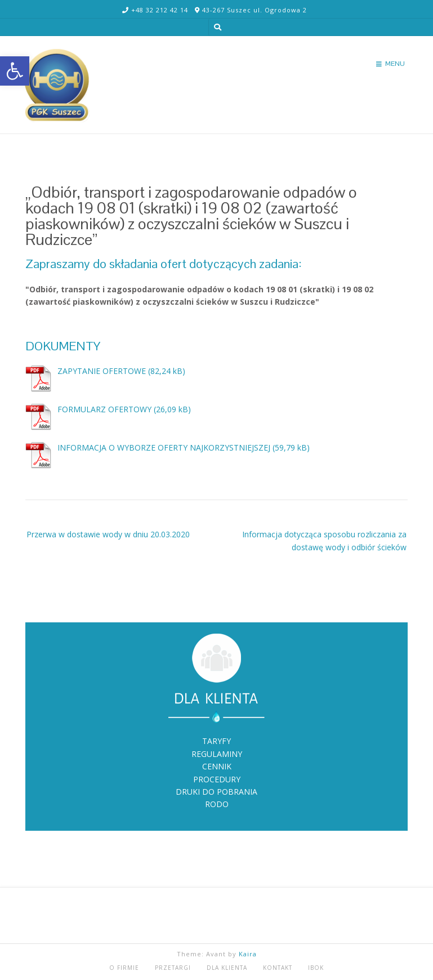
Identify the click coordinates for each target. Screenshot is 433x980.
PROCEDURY (217, 779)
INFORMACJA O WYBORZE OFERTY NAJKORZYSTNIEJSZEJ (164, 447)
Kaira (248, 954)
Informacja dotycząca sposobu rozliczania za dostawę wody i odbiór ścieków (324, 540)
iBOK (316, 968)
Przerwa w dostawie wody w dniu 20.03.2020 (108, 534)
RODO (217, 804)
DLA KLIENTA (227, 968)
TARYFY (216, 741)
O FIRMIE (124, 968)
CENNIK (217, 766)
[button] (15, 71)
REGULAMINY (217, 754)
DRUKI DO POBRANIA (216, 792)
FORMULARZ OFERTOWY (104, 409)
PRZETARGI (173, 968)
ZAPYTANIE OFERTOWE (102, 371)
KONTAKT (278, 968)
